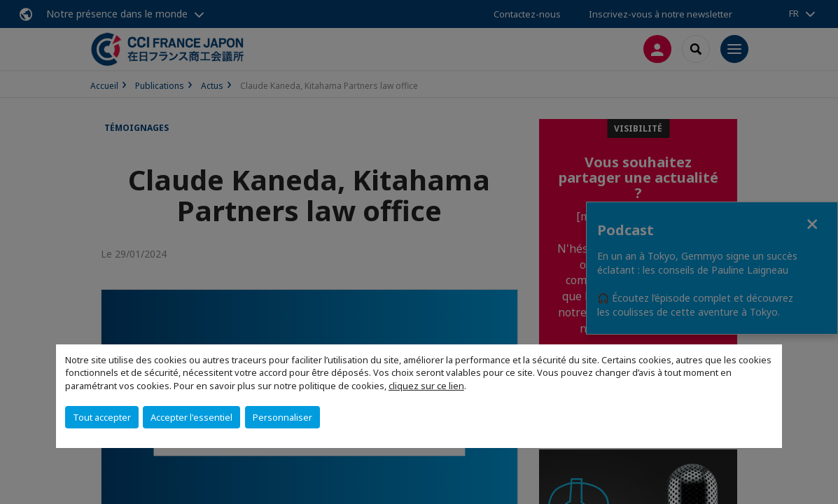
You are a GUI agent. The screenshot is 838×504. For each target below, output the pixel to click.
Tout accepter (102, 417)
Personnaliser (282, 417)
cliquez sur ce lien (426, 386)
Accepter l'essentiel (191, 417)
